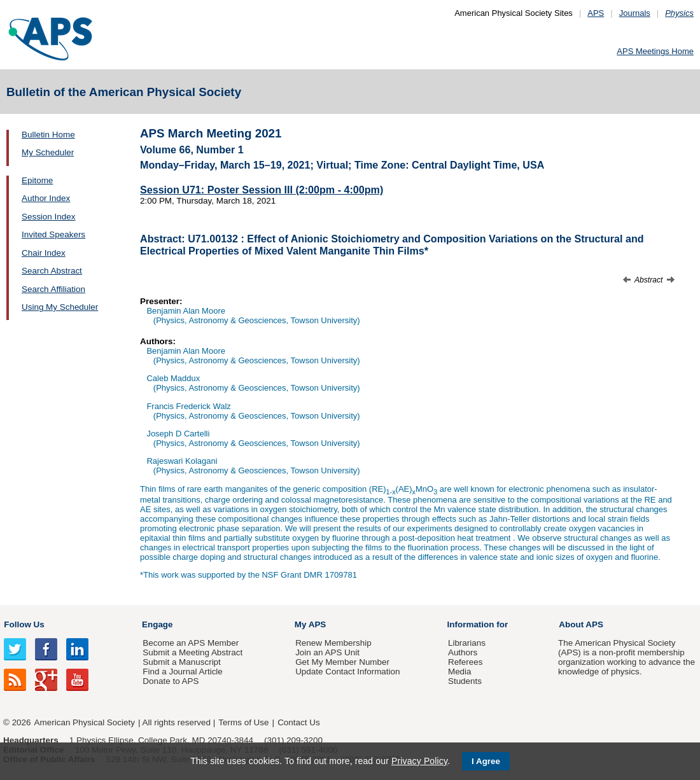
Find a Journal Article (182, 672)
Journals (635, 13)
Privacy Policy (419, 761)
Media (460, 672)
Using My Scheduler (60, 307)
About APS (581, 624)
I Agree (486, 761)
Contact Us (298, 722)
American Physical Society (85, 722)
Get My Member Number (342, 662)
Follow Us (24, 624)
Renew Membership (333, 643)
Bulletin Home (48, 135)
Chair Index (44, 253)
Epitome (37, 180)
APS (596, 13)
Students (465, 681)
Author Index (46, 198)
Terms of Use (243, 722)
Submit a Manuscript (181, 662)
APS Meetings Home (655, 51)
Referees (465, 662)
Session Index (48, 217)
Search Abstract (52, 271)
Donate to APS (171, 681)
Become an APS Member (191, 643)
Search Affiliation (53, 289)
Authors (463, 652)
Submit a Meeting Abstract (192, 652)
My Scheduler (48, 152)
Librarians (467, 643)
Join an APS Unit (327, 652)
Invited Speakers (53, 234)
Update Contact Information (347, 672)
